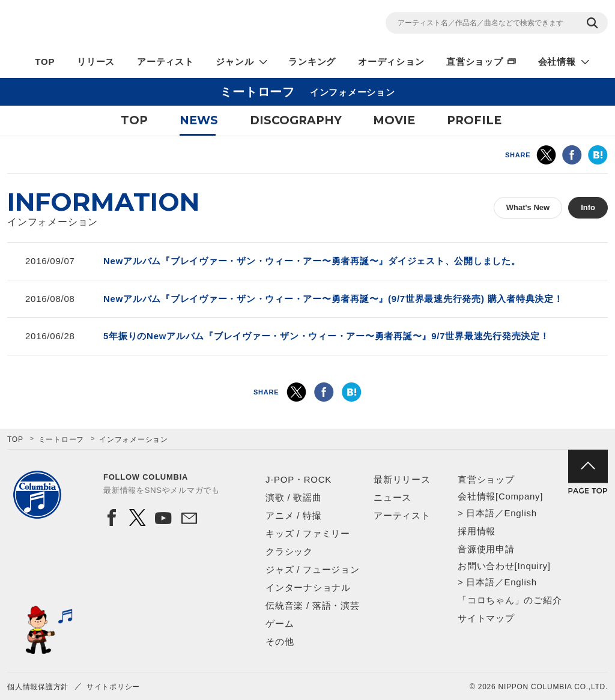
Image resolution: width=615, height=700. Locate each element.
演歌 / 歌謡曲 (294, 497)
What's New (528, 207)
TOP (45, 62)
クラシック (289, 551)
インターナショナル (308, 587)
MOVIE (394, 120)
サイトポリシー (113, 687)
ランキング (312, 62)
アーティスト (165, 62)
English (520, 513)
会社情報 (557, 62)
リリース (96, 62)
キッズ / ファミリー (308, 533)
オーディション (391, 62)
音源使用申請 (486, 549)
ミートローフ (62, 439)
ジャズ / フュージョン (313, 569)
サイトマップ (486, 618)
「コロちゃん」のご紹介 (510, 600)
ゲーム (280, 623)
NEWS (199, 120)
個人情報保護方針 (38, 687)
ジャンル (235, 62)
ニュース (392, 497)
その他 (280, 641)
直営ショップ (475, 62)
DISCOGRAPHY (296, 120)
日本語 (480, 513)
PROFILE (474, 120)
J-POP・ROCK (298, 479)
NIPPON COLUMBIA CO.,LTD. (115, 25)
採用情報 (477, 531)
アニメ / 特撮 (294, 515)
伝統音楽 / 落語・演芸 (313, 605)
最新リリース (402, 479)
